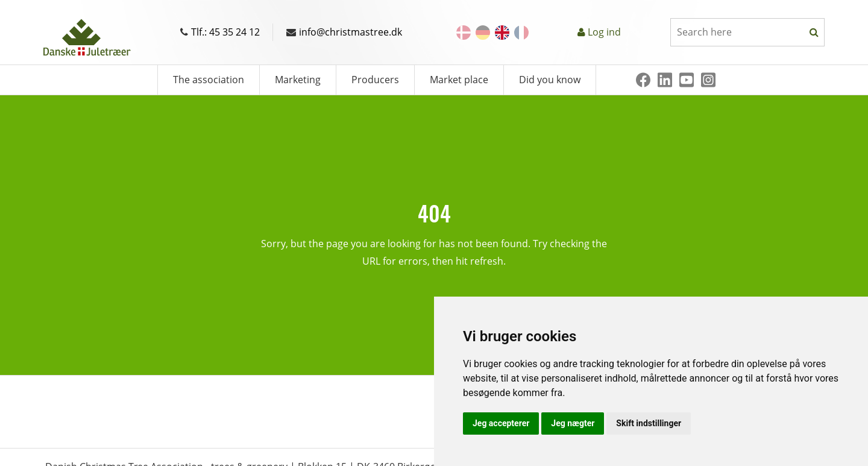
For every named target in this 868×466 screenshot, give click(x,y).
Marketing (298, 80)
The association (209, 80)
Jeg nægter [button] (573, 423)
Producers (375, 80)
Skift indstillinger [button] (649, 423)
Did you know (550, 80)
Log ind (604, 32)
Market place (459, 80)
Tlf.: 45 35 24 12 (220, 32)
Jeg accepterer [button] (501, 423)
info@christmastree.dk (344, 32)
